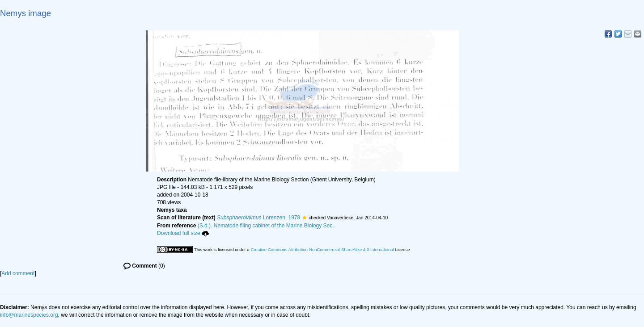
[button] (304, 218)
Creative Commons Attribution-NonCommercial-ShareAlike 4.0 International (322, 249)
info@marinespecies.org (29, 315)
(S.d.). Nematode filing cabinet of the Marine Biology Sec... (267, 226)
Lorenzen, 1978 (258, 218)
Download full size (183, 233)
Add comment (18, 273)
